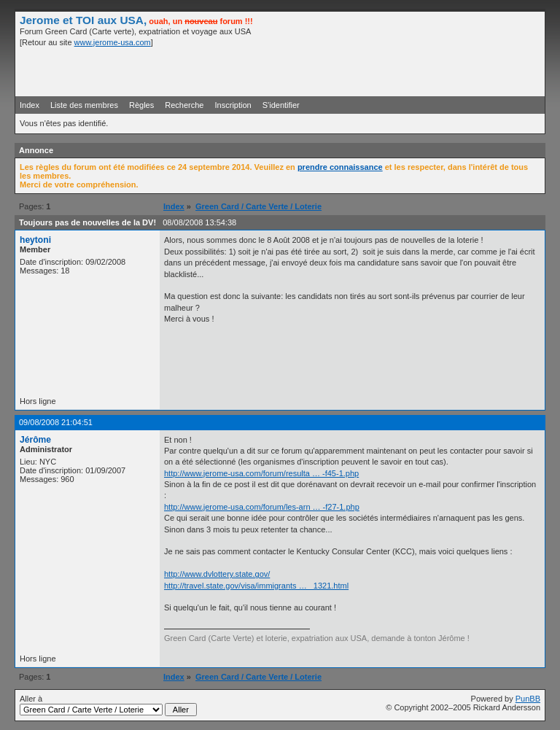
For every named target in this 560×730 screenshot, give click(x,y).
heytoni (35, 240)
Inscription (233, 105)
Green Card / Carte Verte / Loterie (258, 206)
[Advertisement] (370, 71)
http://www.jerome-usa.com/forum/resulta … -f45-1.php (261, 473)
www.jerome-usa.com (113, 42)
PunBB (528, 699)
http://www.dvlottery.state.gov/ (217, 574)
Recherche (184, 105)
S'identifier (281, 105)
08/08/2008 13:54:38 (199, 222)
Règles (141, 105)
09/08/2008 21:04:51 (56, 422)
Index (30, 105)
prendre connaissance (340, 167)
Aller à (108, 705)
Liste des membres (84, 105)
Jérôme (35, 440)
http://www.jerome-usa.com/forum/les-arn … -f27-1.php (262, 507)
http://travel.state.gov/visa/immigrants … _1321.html (256, 586)
